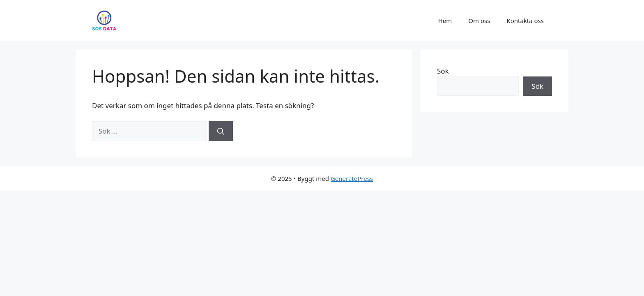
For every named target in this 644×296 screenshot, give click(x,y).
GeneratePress (352, 178)
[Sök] (221, 131)
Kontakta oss (525, 21)
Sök (443, 71)
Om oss (479, 21)
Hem (445, 21)
